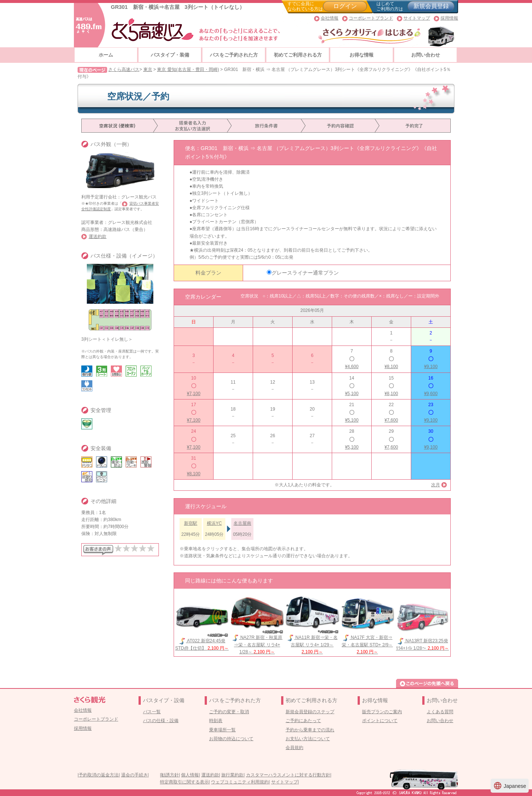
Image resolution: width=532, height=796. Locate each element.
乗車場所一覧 (222, 730)
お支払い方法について (308, 739)
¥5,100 (352, 394)
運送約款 (98, 237)
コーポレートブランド (371, 18)
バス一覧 (152, 712)
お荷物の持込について (231, 739)
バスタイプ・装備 (170, 55)
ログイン (345, 6)
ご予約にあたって (303, 721)
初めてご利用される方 (298, 55)
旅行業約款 (232, 775)
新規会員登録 (431, 6)
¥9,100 (431, 367)
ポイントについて (380, 721)
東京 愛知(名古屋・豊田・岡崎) (188, 69)
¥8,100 (391, 367)
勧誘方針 (170, 775)
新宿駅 (191, 523)
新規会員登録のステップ (310, 712)
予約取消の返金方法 (99, 775)
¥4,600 (352, 367)
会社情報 (330, 18)
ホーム (106, 55)
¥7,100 (194, 394)
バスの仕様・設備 (161, 721)
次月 (436, 485)
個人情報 (190, 775)
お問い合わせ (426, 55)
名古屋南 (242, 523)
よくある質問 (440, 712)
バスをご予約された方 (234, 55)
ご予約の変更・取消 (229, 712)
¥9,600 (431, 394)
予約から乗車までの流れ (310, 730)
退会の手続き (134, 775)
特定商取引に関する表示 (184, 782)
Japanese (510, 786)
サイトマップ (417, 18)
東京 (148, 69)
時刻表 (216, 721)
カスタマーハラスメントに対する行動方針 (288, 775)
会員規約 (294, 748)
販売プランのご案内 (382, 712)
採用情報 (449, 18)
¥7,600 (391, 420)
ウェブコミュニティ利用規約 (240, 782)
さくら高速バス (124, 69)
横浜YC (214, 523)
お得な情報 (362, 55)
